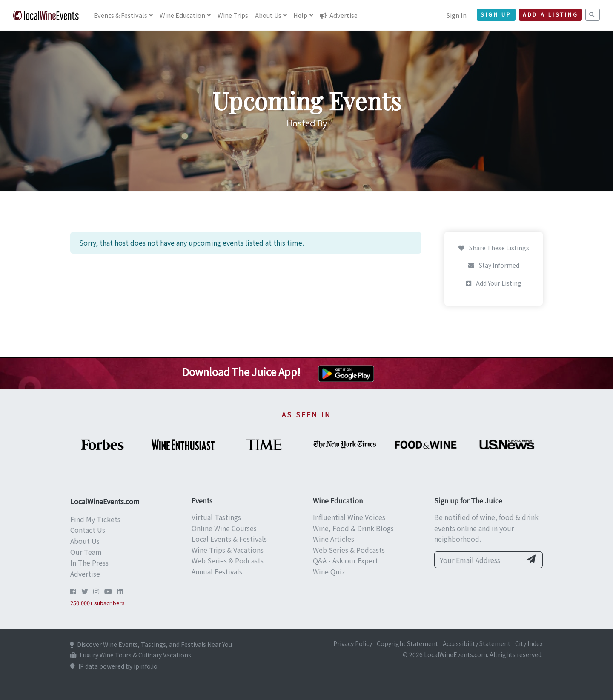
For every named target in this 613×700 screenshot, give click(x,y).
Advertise (339, 15)
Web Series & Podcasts (228, 560)
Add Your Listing (494, 283)
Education (182, 15)
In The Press (89, 563)
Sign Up (496, 14)
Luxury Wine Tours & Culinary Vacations (131, 655)
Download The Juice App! (241, 372)
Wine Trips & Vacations (228, 550)
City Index (529, 643)
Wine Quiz (329, 571)
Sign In (457, 15)
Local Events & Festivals (229, 539)
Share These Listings (494, 248)
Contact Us (88, 530)
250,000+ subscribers (97, 603)
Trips (233, 15)
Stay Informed (494, 265)
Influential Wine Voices (349, 517)
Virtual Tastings (216, 517)
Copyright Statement (407, 643)
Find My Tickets (95, 519)
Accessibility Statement (477, 643)
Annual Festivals (217, 571)
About (268, 15)
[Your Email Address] (478, 560)
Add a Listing (550, 14)
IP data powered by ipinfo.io (114, 666)
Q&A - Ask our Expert (345, 560)
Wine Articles (334, 539)
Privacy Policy (353, 643)
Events (120, 15)
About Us (85, 541)
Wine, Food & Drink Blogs (353, 528)
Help (300, 15)
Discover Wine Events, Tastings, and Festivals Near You (151, 644)
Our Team (86, 552)
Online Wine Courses (224, 528)
